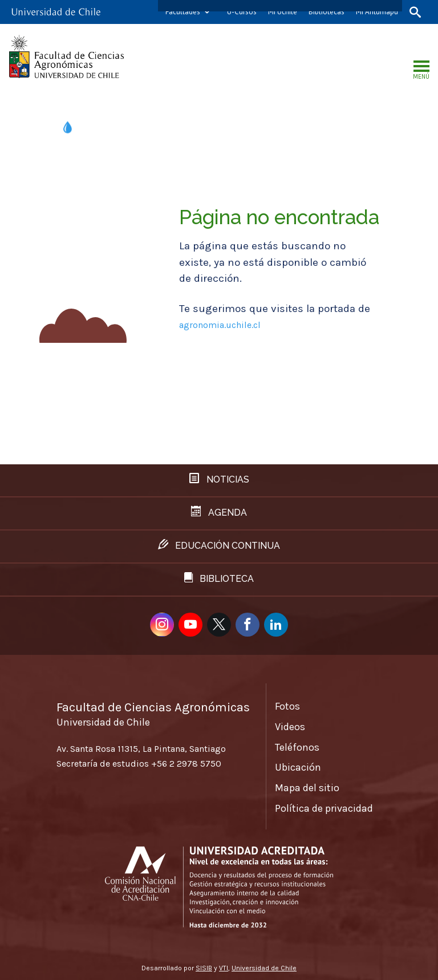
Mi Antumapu (377, 12)
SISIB (204, 968)
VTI (224, 968)
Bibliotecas (327, 12)
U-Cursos (242, 12)
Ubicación (298, 767)
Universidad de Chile (264, 968)
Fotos (287, 706)
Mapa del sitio (307, 788)
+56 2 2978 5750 (186, 764)
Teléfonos (297, 747)
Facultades (183, 12)
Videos (290, 727)
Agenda (219, 512)
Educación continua (219, 545)
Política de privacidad (324, 808)
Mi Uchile (283, 12)
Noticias (219, 479)
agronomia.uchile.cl (220, 325)
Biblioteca (219, 578)
